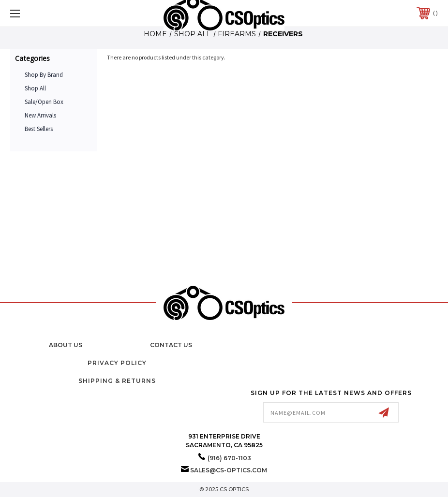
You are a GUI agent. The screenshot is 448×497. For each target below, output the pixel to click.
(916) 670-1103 (229, 458)
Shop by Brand (44, 75)
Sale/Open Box (44, 102)
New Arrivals (40, 115)
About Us (66, 345)
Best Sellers (39, 129)
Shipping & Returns (117, 381)
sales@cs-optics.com (229, 470)
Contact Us (171, 345)
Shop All (35, 88)
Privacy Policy (117, 363)
